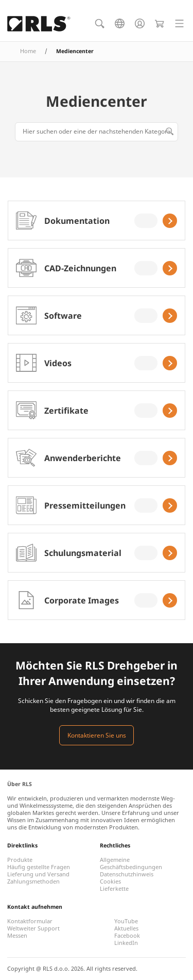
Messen (17, 936)
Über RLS (20, 784)
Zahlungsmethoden (33, 881)
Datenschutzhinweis (127, 874)
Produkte (20, 860)
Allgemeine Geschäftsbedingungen (131, 863)
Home (28, 51)
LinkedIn (126, 943)
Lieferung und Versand (38, 874)
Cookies (110, 881)
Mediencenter (97, 101)
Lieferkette (114, 889)
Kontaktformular (30, 921)
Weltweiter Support (33, 928)
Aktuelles (126, 928)
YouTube (126, 921)
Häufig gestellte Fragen (39, 867)
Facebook (127, 936)
